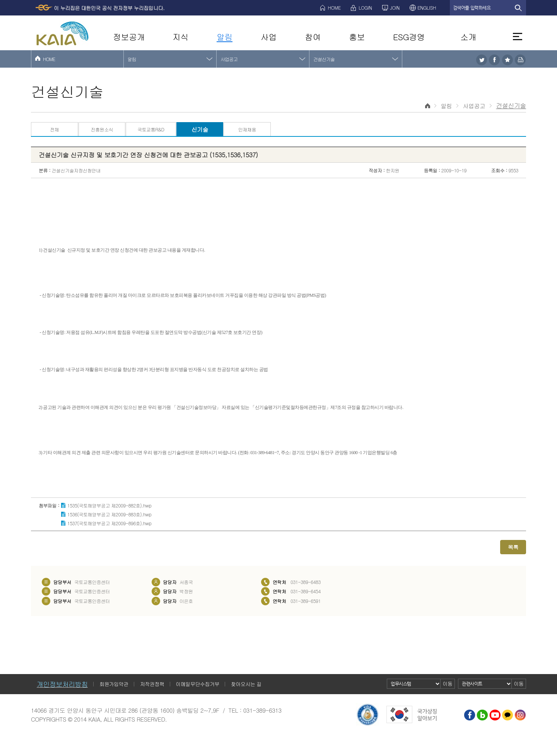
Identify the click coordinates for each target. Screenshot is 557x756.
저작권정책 (152, 684)
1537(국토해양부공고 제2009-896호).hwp (109, 523)
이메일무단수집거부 (198, 684)
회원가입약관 (114, 684)
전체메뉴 (518, 37)
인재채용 (247, 129)
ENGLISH (427, 8)
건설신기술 (324, 59)
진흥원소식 (102, 129)
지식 (180, 37)
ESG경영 (409, 37)
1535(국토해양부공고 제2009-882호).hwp (109, 505)
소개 (468, 37)
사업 (269, 37)
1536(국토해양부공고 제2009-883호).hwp (109, 514)
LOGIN (365, 8)
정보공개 (129, 37)
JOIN (395, 8)
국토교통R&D (151, 129)
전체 (54, 129)
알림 (225, 37)
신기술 (200, 129)
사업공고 (229, 59)
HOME (334, 8)
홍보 (357, 37)
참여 (313, 37)
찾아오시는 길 (246, 684)
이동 (448, 684)
